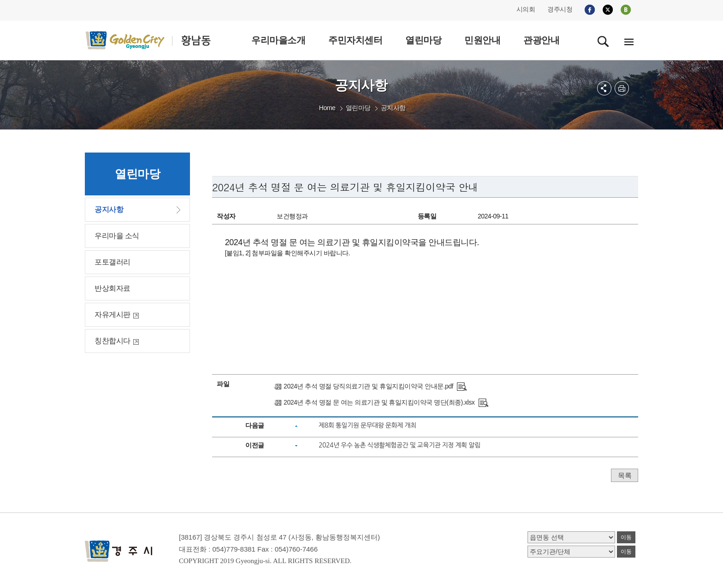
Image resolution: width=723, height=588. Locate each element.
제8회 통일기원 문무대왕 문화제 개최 (367, 425)
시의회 (526, 9)
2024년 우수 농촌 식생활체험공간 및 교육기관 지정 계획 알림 (399, 445)
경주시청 (560, 9)
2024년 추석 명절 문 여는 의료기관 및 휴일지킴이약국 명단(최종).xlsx (379, 402)
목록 (625, 475)
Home (327, 108)
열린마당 (358, 108)
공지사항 (393, 108)
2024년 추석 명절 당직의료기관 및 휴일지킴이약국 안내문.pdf (368, 386)
